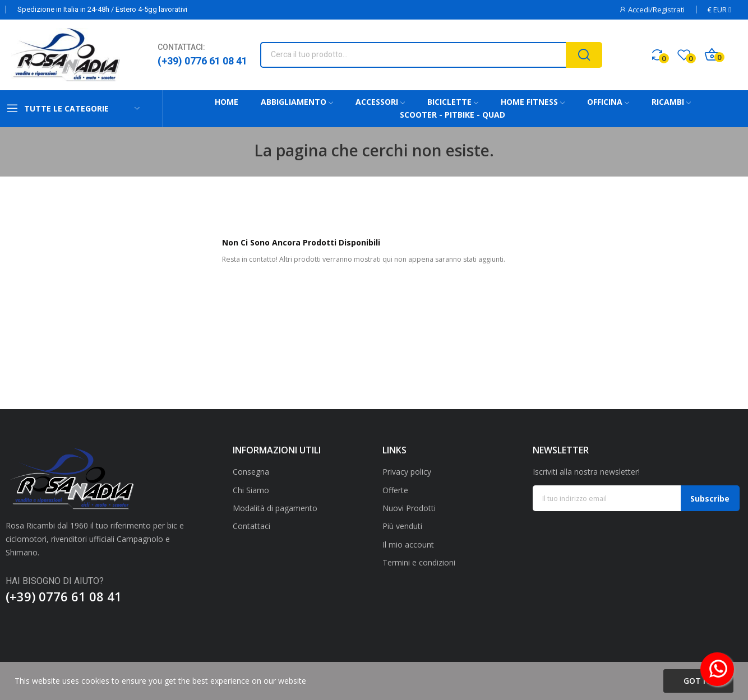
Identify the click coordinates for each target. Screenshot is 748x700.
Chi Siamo (251, 490)
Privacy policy (407, 472)
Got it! (698, 681)
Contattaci (251, 526)
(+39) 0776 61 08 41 (202, 61)
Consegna (251, 472)
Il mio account (408, 544)
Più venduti (402, 526)
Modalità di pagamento (275, 508)
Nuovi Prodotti (409, 508)
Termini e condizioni (419, 562)
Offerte (395, 490)
